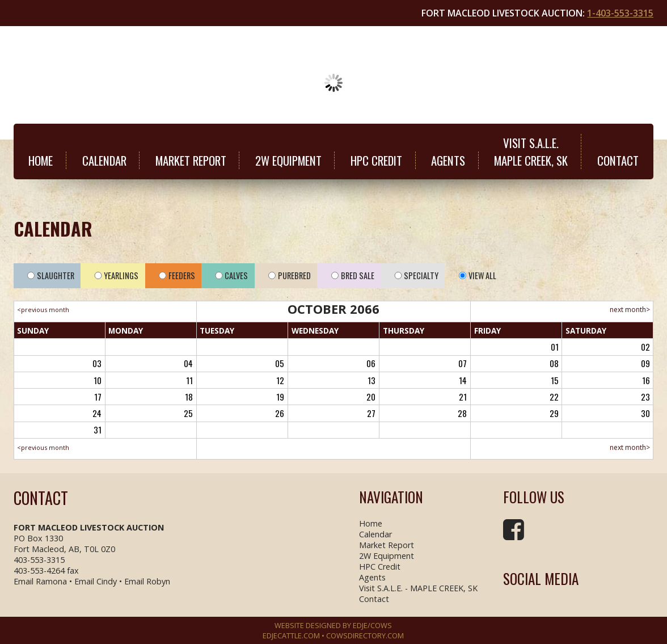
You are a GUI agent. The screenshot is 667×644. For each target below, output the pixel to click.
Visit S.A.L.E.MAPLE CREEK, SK (531, 151)
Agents (448, 160)
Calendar (104, 160)
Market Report (191, 160)
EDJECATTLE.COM (291, 635)
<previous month (43, 310)
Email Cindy (96, 581)
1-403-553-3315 (620, 13)
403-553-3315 (39, 560)
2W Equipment (288, 160)
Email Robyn (147, 581)
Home (41, 160)
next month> (630, 310)
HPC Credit (376, 160)
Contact (618, 160)
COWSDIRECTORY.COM (365, 635)
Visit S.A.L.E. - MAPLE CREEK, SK (418, 588)
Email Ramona (40, 581)
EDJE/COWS (372, 625)
